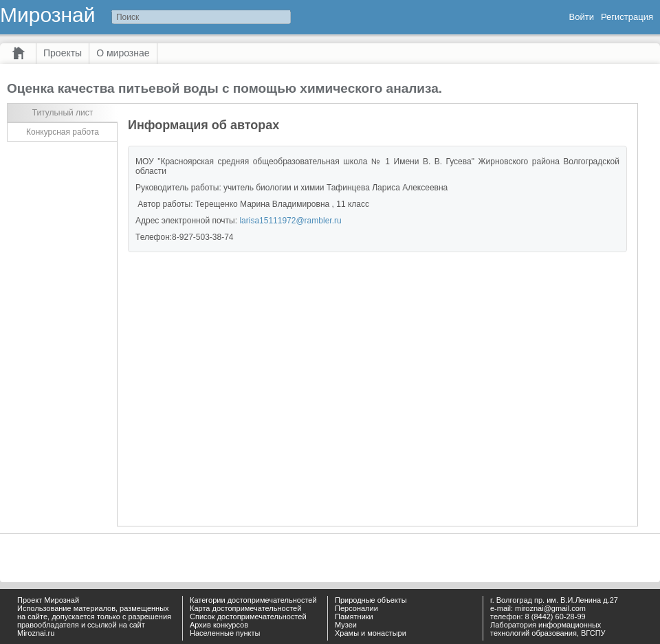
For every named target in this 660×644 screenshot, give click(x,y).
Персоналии (356, 608)
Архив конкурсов (219, 625)
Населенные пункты (225, 633)
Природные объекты (371, 600)
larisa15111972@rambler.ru (290, 221)
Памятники (354, 617)
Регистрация (627, 17)
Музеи (346, 625)
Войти (582, 17)
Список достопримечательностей (248, 617)
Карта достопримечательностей (245, 608)
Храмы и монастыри (371, 633)
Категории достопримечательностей (253, 600)
